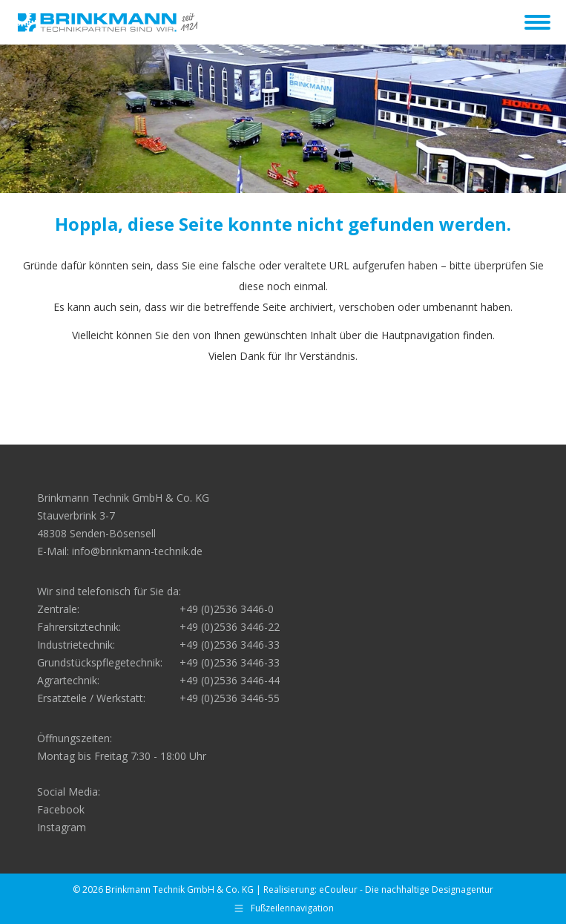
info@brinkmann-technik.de (137, 551)
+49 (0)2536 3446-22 (230, 627)
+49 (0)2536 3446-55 (230, 698)
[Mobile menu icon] (537, 22)
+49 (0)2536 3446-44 (230, 680)
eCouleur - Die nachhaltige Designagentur (406, 889)
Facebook (61, 809)
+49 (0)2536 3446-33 (230, 645)
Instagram (62, 827)
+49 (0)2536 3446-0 (227, 609)
